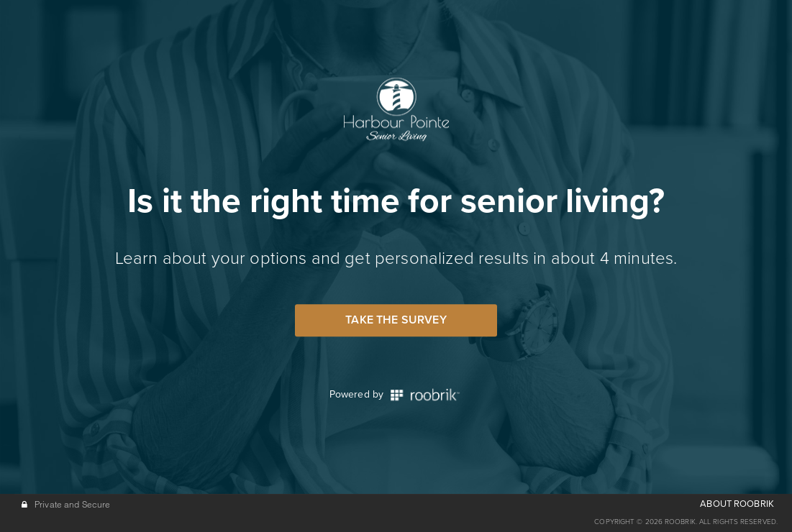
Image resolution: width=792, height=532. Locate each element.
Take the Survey (396, 320)
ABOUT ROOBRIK (737, 504)
